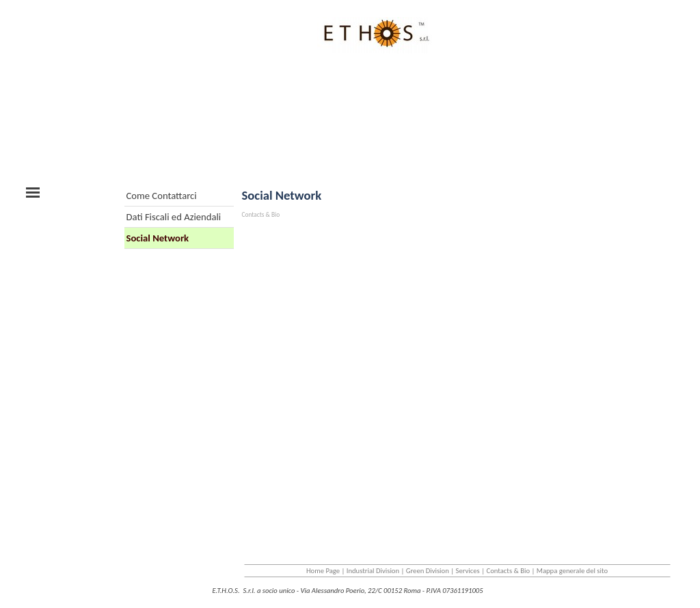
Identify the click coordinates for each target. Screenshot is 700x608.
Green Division (428, 571)
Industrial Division (373, 571)
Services (468, 571)
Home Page (323, 571)
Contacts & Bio (509, 571)
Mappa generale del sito (572, 571)
